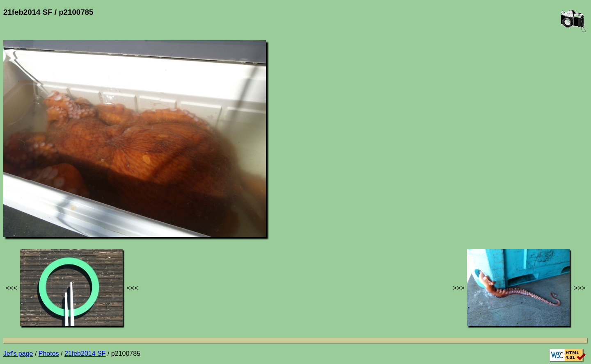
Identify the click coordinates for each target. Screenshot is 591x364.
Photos (49, 354)
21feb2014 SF (85, 354)
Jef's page (18, 354)
